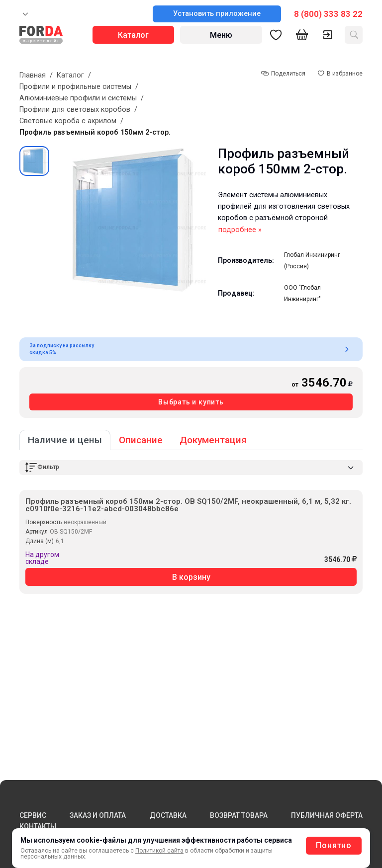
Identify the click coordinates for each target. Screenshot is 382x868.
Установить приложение (217, 14)
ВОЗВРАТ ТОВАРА (239, 815)
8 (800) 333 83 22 (328, 14)
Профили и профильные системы (75, 87)
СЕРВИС (33, 815)
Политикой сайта (159, 851)
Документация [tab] (213, 440)
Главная (33, 75)
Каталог (70, 75)
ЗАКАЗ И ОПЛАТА (98, 815)
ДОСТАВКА (168, 815)
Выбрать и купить (191, 402)
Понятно (334, 845)
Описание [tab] (141, 440)
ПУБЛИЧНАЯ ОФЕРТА (327, 815)
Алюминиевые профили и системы (78, 98)
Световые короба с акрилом (68, 121)
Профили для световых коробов (75, 110)
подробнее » (240, 230)
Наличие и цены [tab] (65, 440)
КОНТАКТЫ (38, 826)
